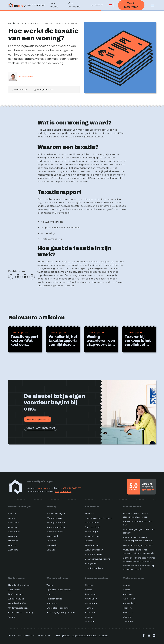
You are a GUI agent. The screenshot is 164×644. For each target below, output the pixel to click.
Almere (12, 518)
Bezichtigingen (16, 594)
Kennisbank (97, 5)
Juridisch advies (16, 599)
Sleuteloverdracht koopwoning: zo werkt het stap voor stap (139, 559)
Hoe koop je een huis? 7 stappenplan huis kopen (135, 515)
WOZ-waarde (92, 522)
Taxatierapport (92, 545)
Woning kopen (54, 518)
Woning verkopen (56, 522)
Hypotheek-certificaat (19, 585)
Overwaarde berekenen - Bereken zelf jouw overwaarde (139, 551)
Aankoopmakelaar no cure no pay (138, 523)
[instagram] (149, 635)
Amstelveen (14, 527)
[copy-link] (11, 277)
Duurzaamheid (92, 527)
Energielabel (91, 563)
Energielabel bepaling (58, 608)
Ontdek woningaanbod (40, 428)
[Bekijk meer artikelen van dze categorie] (32, 23)
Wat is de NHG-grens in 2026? (138, 545)
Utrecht (12, 545)
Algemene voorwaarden (85, 635)
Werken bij (52, 545)
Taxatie (12, 617)
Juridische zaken (93, 554)
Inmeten (51, 594)
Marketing (52, 603)
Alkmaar (12, 513)
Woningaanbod (36, 5)
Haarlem (12, 536)
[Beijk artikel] (25, 339)
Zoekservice (14, 590)
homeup (52, 507)
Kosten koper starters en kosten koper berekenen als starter (138, 539)
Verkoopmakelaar (55, 532)
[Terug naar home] (18, 5)
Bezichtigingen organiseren (61, 612)
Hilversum (13, 541)
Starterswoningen (20, 507)
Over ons (51, 541)
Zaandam (13, 550)
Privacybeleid (63, 635)
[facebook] (32, 277)
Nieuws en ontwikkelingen (98, 518)
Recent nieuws (132, 507)
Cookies (104, 635)
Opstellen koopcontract (59, 590)
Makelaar (90, 513)
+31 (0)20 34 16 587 (72, 488)
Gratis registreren (131, 5)
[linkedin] (18, 277)
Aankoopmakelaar (56, 527)
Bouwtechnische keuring (98, 559)
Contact (51, 550)
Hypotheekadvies (94, 568)
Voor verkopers (74, 5)
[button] (111, 5)
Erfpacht (89, 541)
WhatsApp (43, 488)
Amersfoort (14, 522)
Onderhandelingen (18, 608)
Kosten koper (92, 532)
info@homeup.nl (63, 492)
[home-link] (16, 487)
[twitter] (25, 277)
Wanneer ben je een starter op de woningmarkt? (139, 567)
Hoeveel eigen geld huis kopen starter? (139, 531)
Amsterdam (14, 532)
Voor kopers (54, 5)
